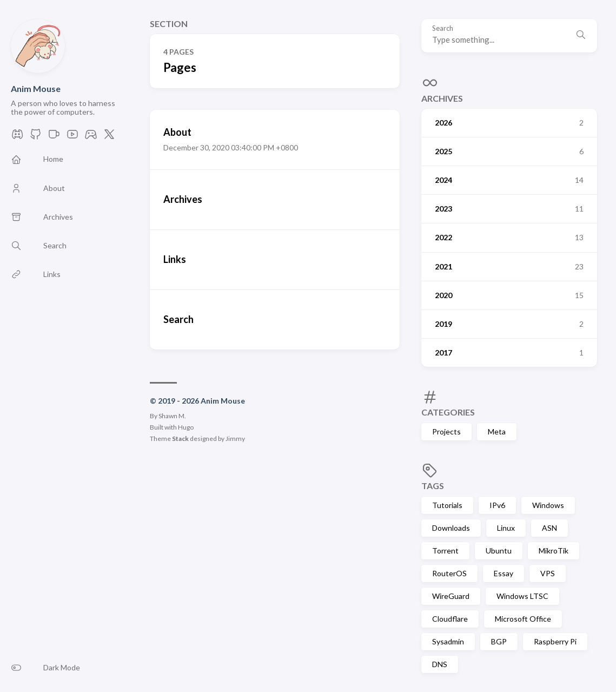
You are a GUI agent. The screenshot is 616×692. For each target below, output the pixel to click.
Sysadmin (448, 641)
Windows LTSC (522, 596)
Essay (504, 573)
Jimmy (235, 439)
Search (443, 28)
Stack (180, 439)
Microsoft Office (523, 619)
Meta (497, 431)
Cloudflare (450, 619)
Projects (446, 431)
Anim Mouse (36, 88)
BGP (499, 641)
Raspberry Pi (555, 641)
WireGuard (451, 596)
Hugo (186, 427)
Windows (548, 505)
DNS (440, 664)
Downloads (451, 528)
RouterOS (449, 573)
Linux (506, 528)
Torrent (445, 551)
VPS (548, 573)
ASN (549, 528)
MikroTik (554, 551)
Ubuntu (499, 551)
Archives (442, 98)
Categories (448, 412)
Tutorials (447, 505)
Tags (433, 486)
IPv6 (497, 505)
